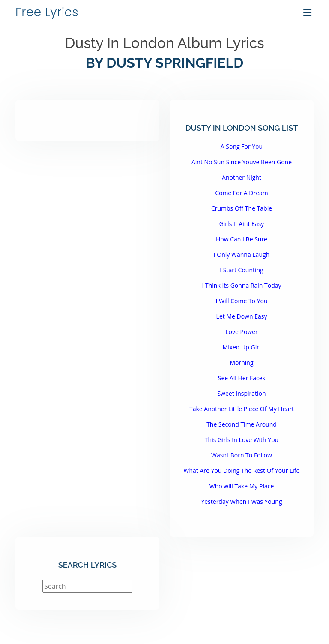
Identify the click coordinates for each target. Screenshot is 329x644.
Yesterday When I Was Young (241, 501)
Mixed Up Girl (242, 347)
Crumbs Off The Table (242, 208)
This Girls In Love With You (242, 440)
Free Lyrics (47, 12)
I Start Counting (241, 270)
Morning (241, 363)
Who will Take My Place (242, 486)
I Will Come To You (241, 301)
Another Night (242, 177)
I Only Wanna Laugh (242, 254)
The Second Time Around (242, 424)
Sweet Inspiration (241, 393)
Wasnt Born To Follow (242, 455)
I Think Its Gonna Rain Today (241, 285)
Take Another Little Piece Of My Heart (242, 409)
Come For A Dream (242, 193)
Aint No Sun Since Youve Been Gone (242, 162)
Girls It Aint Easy (242, 224)
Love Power (242, 332)
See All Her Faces (242, 378)
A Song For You (242, 146)
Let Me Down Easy (242, 316)
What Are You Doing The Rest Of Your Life (242, 471)
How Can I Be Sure (242, 239)
